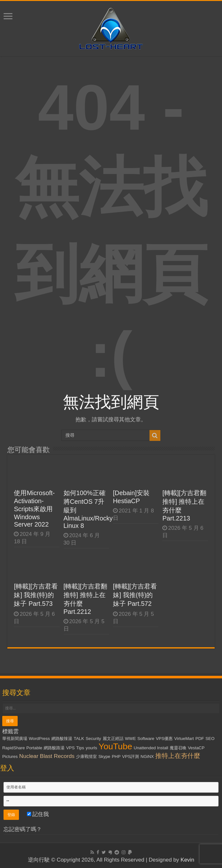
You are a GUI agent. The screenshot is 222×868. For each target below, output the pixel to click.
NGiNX (147, 756)
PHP (116, 756)
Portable (34, 748)
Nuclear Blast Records (47, 756)
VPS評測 (131, 756)
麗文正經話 (113, 739)
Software (146, 739)
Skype (104, 756)
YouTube (115, 746)
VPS (70, 748)
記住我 (38, 814)
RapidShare (13, 748)
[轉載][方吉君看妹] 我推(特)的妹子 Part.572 (135, 595)
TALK (79, 739)
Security (93, 739)
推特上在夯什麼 (178, 756)
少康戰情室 (86, 756)
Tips (80, 748)
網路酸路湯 (54, 748)
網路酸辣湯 (62, 739)
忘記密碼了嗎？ (23, 829)
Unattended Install (151, 748)
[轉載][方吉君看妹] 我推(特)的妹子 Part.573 (36, 595)
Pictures (10, 756)
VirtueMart (184, 739)
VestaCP (196, 748)
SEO (210, 739)
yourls (91, 748)
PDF (200, 739)
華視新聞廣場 (15, 739)
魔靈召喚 (178, 748)
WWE (131, 739)
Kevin (188, 860)
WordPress (39, 739)
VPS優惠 (164, 739)
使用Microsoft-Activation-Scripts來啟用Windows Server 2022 (34, 509)
